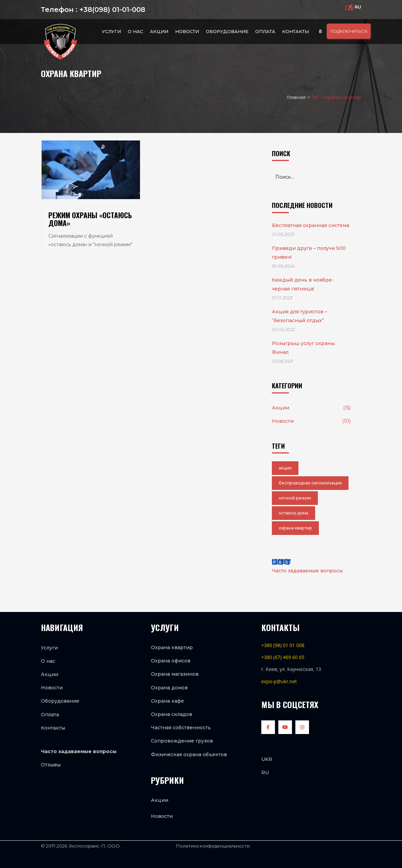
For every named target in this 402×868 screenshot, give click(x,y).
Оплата (265, 31)
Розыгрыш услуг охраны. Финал (304, 348)
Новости (187, 31)
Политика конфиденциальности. (213, 846)
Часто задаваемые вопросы (307, 566)
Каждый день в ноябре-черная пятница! (303, 284)
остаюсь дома (293, 513)
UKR (267, 759)
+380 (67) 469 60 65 (283, 657)
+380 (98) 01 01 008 (283, 645)
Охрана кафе (167, 701)
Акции (159, 31)
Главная (296, 97)
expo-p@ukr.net (279, 681)
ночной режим (295, 498)
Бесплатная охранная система (311, 225)
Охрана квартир (172, 647)
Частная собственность (181, 728)
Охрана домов (169, 688)
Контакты (296, 31)
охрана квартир (295, 528)
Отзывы (51, 765)
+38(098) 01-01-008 (111, 10)
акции (285, 468)
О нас (135, 31)
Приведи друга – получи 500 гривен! (309, 253)
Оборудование (227, 31)
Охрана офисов (171, 661)
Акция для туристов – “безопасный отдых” (299, 316)
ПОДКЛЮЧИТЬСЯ (349, 31)
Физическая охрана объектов (189, 754)
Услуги (111, 31)
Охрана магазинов (175, 674)
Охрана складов (172, 714)
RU (265, 773)
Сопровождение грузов (182, 741)
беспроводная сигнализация (310, 483)
